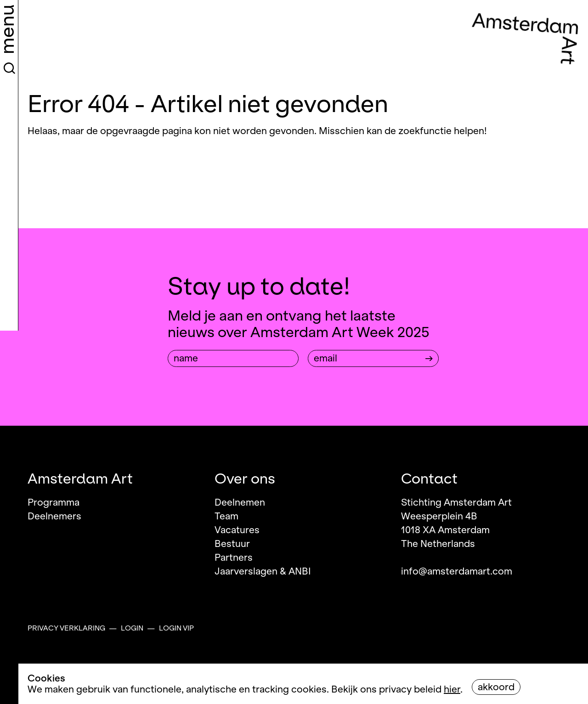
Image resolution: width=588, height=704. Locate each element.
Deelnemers (54, 516)
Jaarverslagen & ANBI (263, 571)
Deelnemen (240, 502)
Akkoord (496, 687)
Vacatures (237, 530)
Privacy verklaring (66, 628)
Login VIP (176, 628)
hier (452, 689)
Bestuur (232, 544)
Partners (234, 558)
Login (132, 628)
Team (226, 516)
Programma (54, 502)
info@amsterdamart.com (457, 571)
